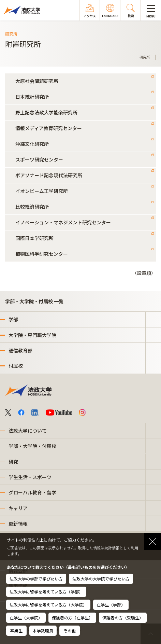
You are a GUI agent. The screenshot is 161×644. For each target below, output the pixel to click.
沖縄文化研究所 (32, 144)
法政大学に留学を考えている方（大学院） (48, 605)
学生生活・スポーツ (30, 477)
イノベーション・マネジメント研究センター (63, 222)
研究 (13, 462)
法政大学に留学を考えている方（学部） (46, 592)
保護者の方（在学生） (72, 618)
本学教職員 (43, 631)
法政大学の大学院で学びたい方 (101, 579)
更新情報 (18, 523)
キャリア (18, 508)
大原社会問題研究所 (37, 81)
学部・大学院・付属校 (32, 446)
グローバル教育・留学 (32, 492)
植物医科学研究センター (42, 254)
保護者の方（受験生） (123, 618)
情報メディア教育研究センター (49, 128)
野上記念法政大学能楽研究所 (46, 112)
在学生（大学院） (26, 618)
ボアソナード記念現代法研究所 (49, 175)
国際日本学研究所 (34, 238)
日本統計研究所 (32, 97)
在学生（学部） (111, 605)
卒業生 (16, 631)
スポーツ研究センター (39, 159)
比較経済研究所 (32, 207)
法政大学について (28, 431)
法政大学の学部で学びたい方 (36, 579)
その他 (70, 631)
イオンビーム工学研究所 (42, 191)
